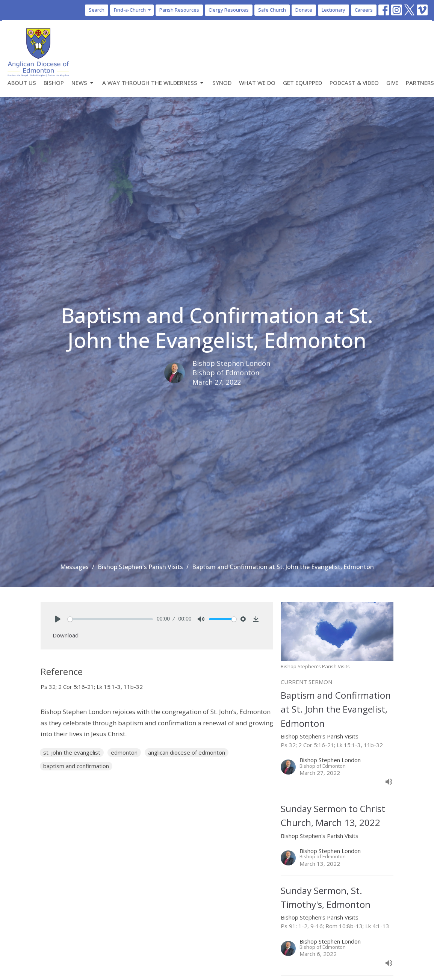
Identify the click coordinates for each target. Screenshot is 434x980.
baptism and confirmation (76, 766)
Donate (304, 10)
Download (66, 635)
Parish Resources (179, 10)
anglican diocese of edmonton (187, 752)
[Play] (58, 619)
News (83, 83)
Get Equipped (302, 83)
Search (97, 10)
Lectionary (333, 10)
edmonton (124, 752)
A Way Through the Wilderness (153, 83)
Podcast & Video (354, 83)
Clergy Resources (229, 10)
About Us (22, 83)
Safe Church (272, 10)
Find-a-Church (133, 10)
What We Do (257, 83)
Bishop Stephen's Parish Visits (140, 567)
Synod (222, 83)
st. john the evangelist (72, 752)
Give (392, 83)
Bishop (54, 83)
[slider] (110, 619)
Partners (420, 83)
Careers (364, 10)
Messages (74, 567)
